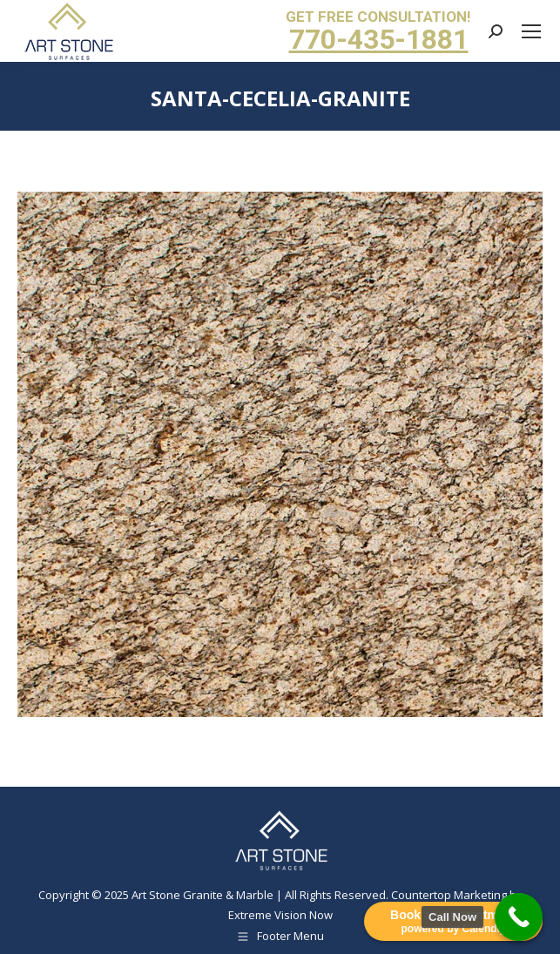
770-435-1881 (379, 39)
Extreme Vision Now (280, 915)
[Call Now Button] (519, 917)
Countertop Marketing (449, 895)
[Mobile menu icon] (531, 31)
